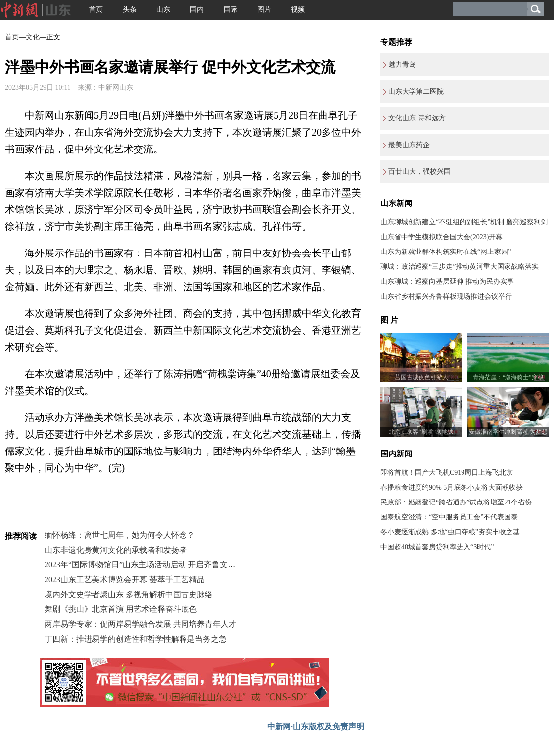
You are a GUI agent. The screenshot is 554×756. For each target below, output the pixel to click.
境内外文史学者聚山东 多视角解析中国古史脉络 (129, 594)
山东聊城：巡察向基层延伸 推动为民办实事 (447, 281)
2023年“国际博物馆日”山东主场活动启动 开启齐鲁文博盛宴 (148, 565)
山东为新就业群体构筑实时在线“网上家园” (446, 252)
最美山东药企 (409, 145)
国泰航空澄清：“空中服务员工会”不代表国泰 (449, 517)
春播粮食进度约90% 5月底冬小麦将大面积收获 (452, 487)
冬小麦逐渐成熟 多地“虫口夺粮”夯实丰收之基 (450, 532)
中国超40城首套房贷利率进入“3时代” (437, 547)
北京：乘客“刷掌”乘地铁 (421, 432)
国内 (197, 10)
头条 (130, 10)
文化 (33, 37)
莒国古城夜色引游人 (421, 377)
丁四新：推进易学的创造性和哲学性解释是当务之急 (136, 639)
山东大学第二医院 (416, 91)
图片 (264, 10)
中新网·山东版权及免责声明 (316, 727)
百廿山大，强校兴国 (419, 172)
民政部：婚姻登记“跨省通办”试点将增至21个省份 (456, 502)
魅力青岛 (402, 65)
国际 (231, 10)
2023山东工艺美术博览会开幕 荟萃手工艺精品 (125, 580)
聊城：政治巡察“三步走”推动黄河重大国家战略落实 (460, 267)
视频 (298, 10)
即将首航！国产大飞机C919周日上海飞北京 (447, 473)
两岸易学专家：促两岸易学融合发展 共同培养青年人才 (140, 624)
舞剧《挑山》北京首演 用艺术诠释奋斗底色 (121, 609)
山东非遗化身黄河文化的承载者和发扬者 (116, 550)
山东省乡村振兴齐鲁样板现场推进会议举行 (446, 296)
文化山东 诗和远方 (417, 118)
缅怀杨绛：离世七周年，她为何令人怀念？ (120, 535)
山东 (163, 10)
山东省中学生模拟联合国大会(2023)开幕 (441, 237)
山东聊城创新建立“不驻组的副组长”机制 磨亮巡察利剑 (464, 222)
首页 (96, 10)
